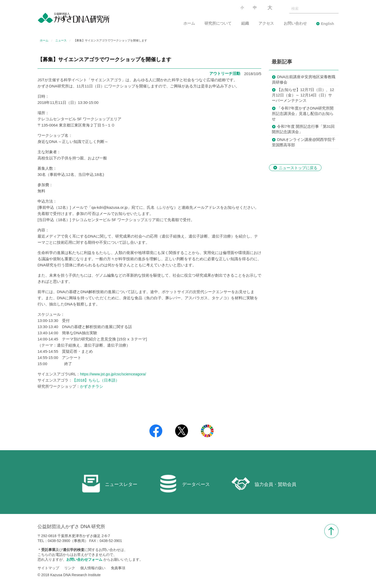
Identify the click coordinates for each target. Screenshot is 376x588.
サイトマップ (48, 568)
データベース (184, 484)
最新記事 (282, 62)
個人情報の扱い (93, 568)
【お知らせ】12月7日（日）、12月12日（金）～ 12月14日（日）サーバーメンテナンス (303, 95)
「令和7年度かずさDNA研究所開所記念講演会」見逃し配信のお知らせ (303, 114)
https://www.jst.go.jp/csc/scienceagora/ (113, 374)
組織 (245, 24)
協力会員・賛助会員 (264, 484)
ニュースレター (110, 484)
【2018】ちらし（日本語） (96, 380)
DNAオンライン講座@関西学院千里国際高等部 (304, 142)
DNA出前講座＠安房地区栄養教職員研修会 (304, 79)
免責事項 (118, 568)
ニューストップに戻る (298, 168)
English (328, 24)
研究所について (218, 24)
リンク (70, 568)
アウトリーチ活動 (225, 73)
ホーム (189, 24)
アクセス (266, 24)
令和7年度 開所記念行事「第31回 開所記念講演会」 (303, 129)
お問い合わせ (295, 24)
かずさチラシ (92, 386)
